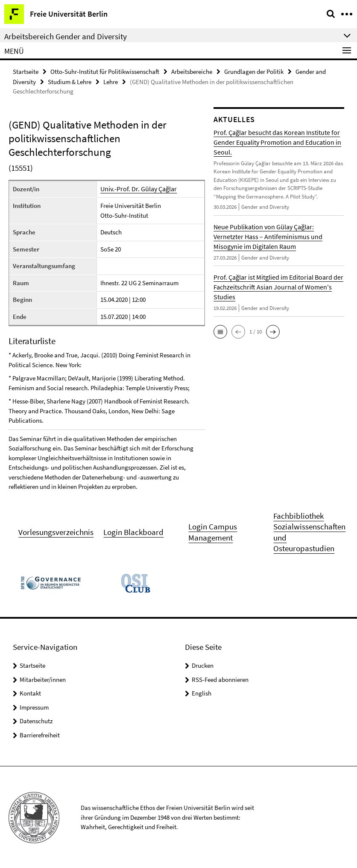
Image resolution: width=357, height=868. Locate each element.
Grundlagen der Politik (254, 71)
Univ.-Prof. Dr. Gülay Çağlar (136, 188)
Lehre (111, 81)
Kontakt (30, 692)
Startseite (26, 71)
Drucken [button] (203, 665)
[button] (220, 331)
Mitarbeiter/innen (43, 679)
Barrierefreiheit (40, 734)
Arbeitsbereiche (192, 71)
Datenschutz (36, 720)
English (202, 692)
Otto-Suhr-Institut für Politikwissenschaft (105, 71)
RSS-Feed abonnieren (220, 679)
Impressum (34, 706)
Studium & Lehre (70, 81)
